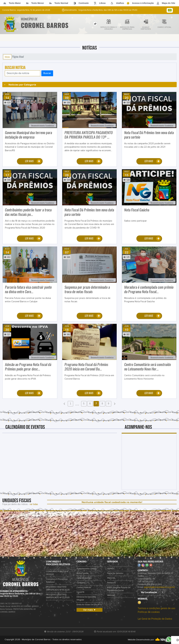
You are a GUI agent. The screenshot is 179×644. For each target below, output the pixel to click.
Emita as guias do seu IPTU (89, 605)
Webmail (111, 595)
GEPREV (111, 569)
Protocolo (111, 583)
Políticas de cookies (149, 612)
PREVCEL (111, 578)
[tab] (95, 24)
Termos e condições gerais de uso (156, 608)
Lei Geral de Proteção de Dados (155, 619)
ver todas (34, 504)
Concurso (81, 583)
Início (7, 57)
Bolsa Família (82, 573)
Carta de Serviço (84, 578)
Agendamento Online (86, 569)
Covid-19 (80, 592)
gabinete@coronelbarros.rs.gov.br (159, 587)
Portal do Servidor (115, 573)
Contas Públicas (84, 588)
